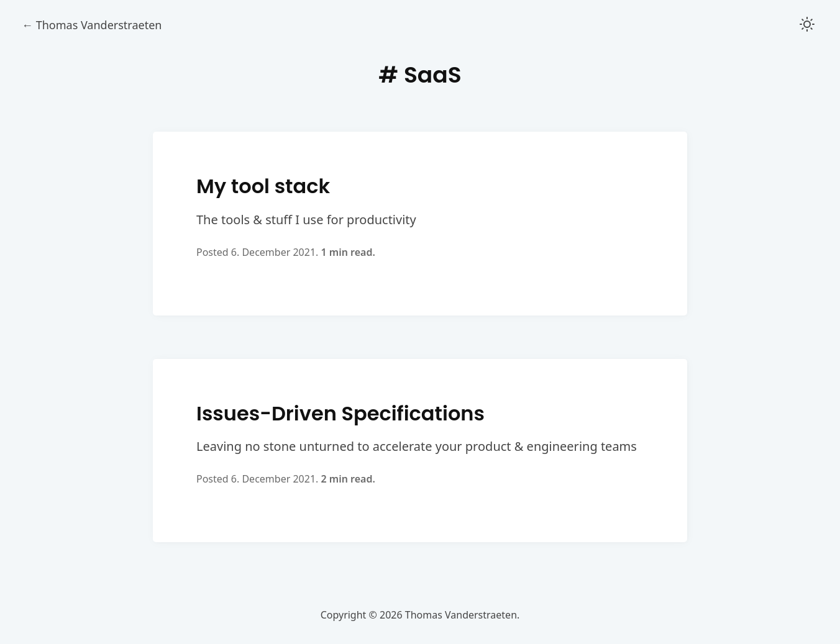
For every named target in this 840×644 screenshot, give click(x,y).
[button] (807, 25)
